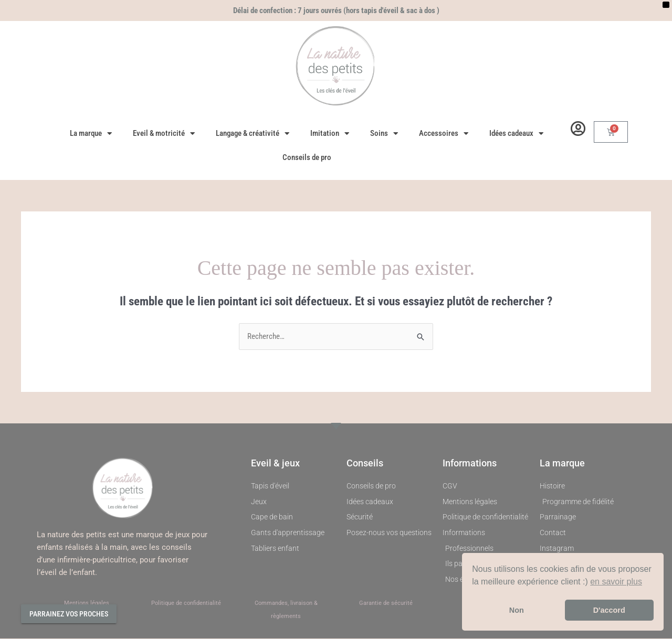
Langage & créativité (253, 134)
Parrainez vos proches (69, 614)
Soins (384, 134)
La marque (91, 134)
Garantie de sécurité (386, 603)
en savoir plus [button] (616, 582)
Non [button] (517, 610)
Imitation (330, 134)
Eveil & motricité (164, 134)
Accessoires (444, 134)
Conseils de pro (307, 157)
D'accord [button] (609, 610)
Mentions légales (87, 603)
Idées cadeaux (516, 134)
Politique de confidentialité (186, 603)
